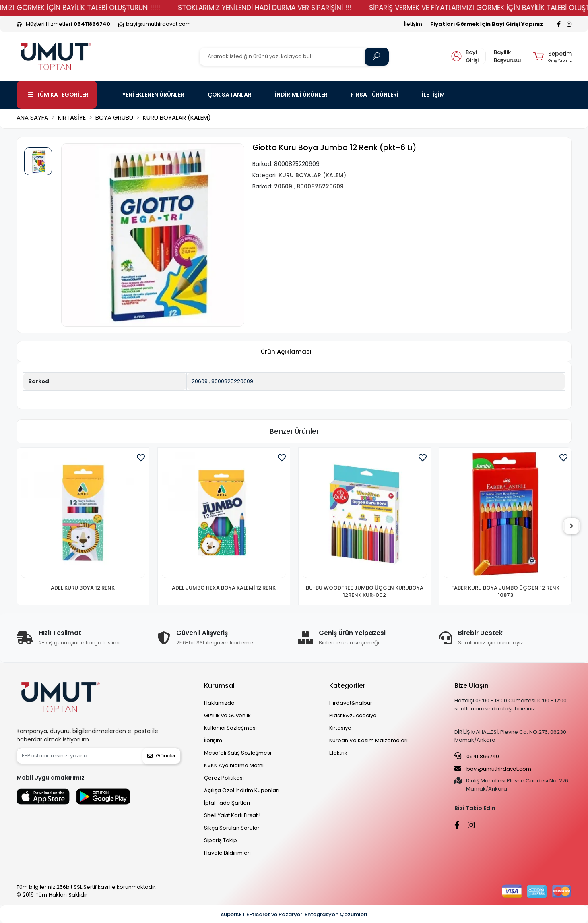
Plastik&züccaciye (353, 715)
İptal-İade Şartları (227, 803)
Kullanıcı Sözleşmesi (230, 728)
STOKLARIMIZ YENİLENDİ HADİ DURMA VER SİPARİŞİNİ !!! (291, 8)
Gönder (162, 756)
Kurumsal (219, 686)
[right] (572, 526)
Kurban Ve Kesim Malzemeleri (368, 740)
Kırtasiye (340, 728)
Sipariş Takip (221, 840)
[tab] (286, 352)
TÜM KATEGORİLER (58, 95)
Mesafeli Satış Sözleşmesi (238, 753)
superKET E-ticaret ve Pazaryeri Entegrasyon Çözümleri (294, 914)
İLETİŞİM (433, 95)
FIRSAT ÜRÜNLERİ (375, 95)
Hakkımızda (219, 703)
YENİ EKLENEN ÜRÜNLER (153, 95)
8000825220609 (232, 381)
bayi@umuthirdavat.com (493, 769)
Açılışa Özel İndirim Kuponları (242, 790)
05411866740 (477, 756)
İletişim (413, 24)
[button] (552, 56)
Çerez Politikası (224, 778)
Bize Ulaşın (471, 686)
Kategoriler (347, 686)
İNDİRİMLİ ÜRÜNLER (301, 95)
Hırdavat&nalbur (351, 703)
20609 (200, 381)
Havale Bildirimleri (227, 853)
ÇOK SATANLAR (230, 95)
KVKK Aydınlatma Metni (234, 765)
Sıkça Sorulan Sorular (232, 828)
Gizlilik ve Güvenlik (227, 715)
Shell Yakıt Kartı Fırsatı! (232, 815)
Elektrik (338, 753)
